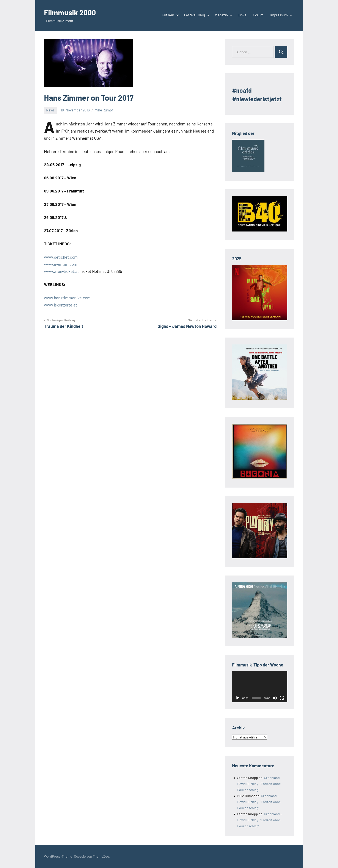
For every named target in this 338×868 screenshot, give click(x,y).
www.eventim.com (61, 264)
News (50, 110)
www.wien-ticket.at (61, 271)
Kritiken (169, 15)
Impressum (281, 15)
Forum (258, 15)
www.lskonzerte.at (61, 305)
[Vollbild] (282, 698)
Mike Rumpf (104, 110)
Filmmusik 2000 (71, 12)
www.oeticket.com (61, 257)
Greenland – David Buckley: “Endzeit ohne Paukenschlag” (260, 784)
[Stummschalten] (275, 698)
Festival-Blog (196, 15)
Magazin (223, 15)
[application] (260, 687)
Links (242, 15)
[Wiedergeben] (238, 698)
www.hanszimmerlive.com (67, 298)
